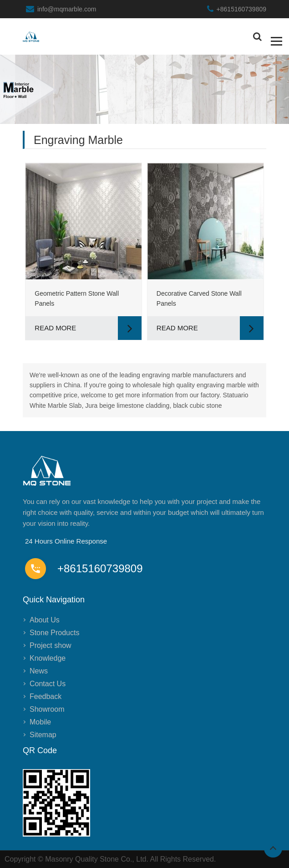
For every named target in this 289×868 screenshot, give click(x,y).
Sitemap (43, 735)
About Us (45, 620)
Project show (51, 645)
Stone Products (54, 633)
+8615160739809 (241, 9)
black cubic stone (197, 406)
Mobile (40, 722)
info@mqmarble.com (67, 9)
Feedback (46, 696)
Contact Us (48, 684)
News (39, 671)
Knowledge (48, 658)
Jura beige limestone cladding (127, 406)
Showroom (47, 709)
